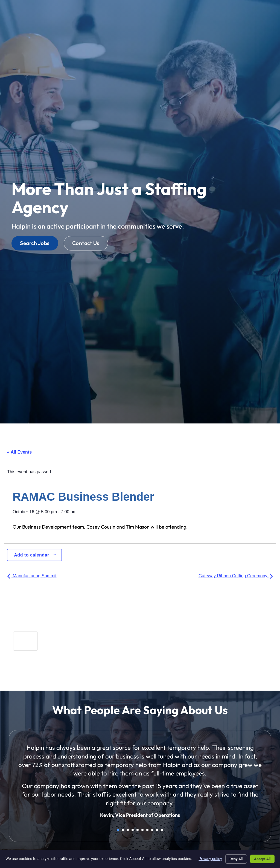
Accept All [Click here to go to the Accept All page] (261, 858)
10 (162, 830)
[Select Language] (235, 11)
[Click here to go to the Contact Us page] (86, 243)
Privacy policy (204, 858)
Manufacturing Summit (32, 576)
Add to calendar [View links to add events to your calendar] (35, 555)
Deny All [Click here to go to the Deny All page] (232, 858)
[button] (267, 11)
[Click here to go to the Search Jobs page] (35, 243)
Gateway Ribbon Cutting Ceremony (236, 576)
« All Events (19, 452)
